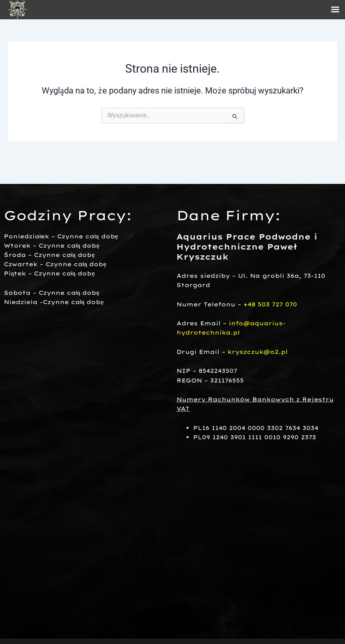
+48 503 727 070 (270, 304)
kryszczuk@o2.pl (258, 352)
